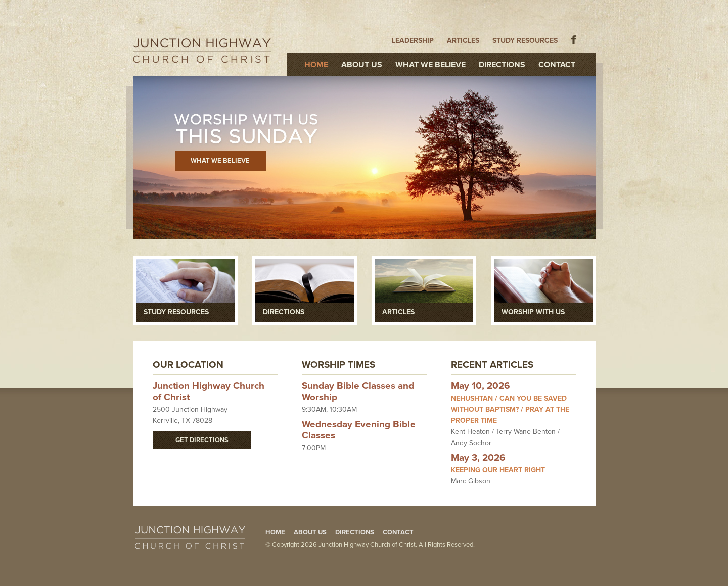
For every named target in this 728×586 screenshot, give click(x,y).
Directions (502, 65)
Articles (463, 41)
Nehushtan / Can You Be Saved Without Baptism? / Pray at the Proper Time (510, 409)
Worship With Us (533, 312)
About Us (362, 65)
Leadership (413, 41)
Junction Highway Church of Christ (202, 51)
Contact (557, 65)
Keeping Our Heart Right (498, 470)
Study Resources (525, 41)
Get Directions (202, 440)
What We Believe (430, 65)
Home (316, 65)
